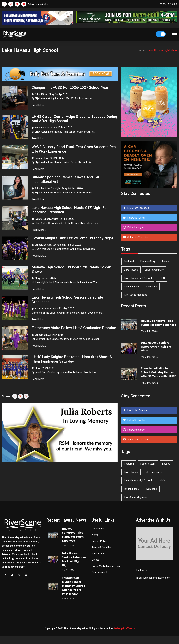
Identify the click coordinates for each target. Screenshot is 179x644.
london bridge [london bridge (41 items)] (131, 287)
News (95, 535)
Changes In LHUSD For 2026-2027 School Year (70, 88)
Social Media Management (106, 566)
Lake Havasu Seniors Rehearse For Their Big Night (156, 347)
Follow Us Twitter (136, 218)
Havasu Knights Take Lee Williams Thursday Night (72, 238)
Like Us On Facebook (138, 208)
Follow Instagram (136, 227)
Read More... (39, 105)
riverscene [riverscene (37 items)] (151, 287)
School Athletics (43, 245)
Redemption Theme (124, 628)
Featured (39, 309)
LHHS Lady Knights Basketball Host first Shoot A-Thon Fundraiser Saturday (72, 359)
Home (141, 50)
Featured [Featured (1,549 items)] (129, 261)
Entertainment (99, 572)
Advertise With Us (38, 4)
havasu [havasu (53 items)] (166, 261)
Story (51, 94)
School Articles (42, 128)
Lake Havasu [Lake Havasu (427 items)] (131, 270)
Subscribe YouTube (137, 237)
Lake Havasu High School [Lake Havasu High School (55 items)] (138, 278)
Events (38, 158)
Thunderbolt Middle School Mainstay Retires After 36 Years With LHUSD (159, 372)
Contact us (98, 529)
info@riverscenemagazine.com (153, 578)
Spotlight (56, 188)
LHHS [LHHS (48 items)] (162, 278)
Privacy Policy (99, 541)
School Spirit (41, 94)
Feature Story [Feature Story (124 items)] (148, 261)
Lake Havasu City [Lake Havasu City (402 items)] (154, 270)
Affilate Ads (98, 554)
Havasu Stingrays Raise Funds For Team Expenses (158, 323)
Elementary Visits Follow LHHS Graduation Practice (74, 328)
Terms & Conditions (103, 547)
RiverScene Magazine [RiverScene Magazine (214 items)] (136, 295)
